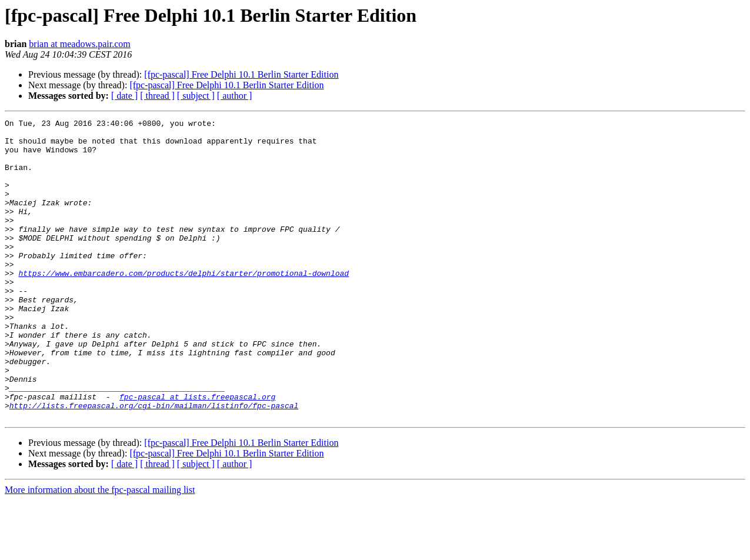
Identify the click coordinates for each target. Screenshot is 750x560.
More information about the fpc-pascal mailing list (100, 550)
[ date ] (124, 96)
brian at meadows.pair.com (79, 44)
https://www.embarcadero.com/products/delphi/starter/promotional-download (184, 305)
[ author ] (235, 96)
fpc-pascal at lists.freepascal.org (197, 453)
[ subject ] (196, 96)
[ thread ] (157, 96)
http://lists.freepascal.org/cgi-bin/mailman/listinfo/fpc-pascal (154, 464)
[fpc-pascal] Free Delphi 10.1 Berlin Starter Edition (241, 74)
